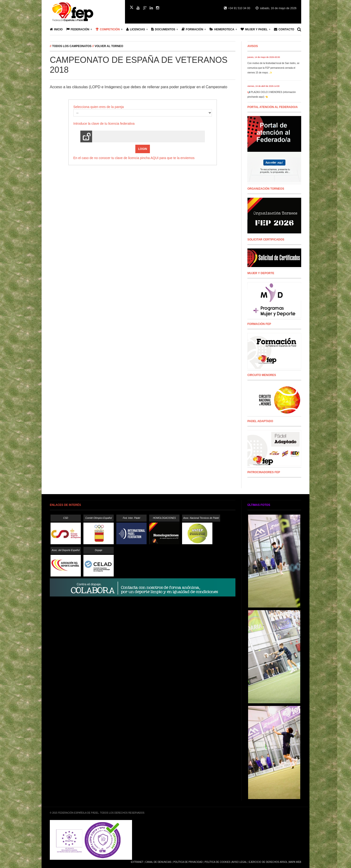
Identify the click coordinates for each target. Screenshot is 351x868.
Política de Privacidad (188, 862)
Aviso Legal (239, 862)
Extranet (137, 862)
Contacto (284, 29)
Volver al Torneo (109, 46)
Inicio (56, 29)
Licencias (136, 29)
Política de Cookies (218, 862)
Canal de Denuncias (158, 862)
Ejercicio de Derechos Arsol (268, 862)
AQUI (154, 158)
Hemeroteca (222, 29)
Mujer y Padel (254, 29)
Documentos (163, 29)
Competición (108, 29)
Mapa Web (295, 862)
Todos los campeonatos (72, 46)
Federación (78, 29)
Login (143, 149)
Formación (192, 29)
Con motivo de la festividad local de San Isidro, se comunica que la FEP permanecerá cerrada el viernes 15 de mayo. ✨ (273, 68)
